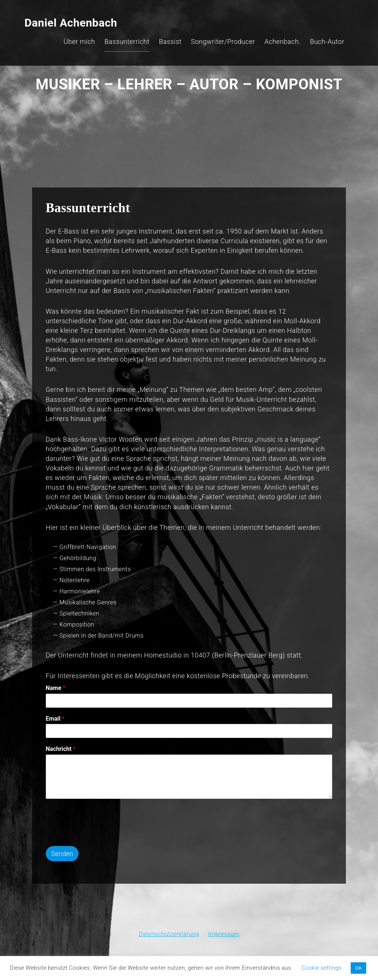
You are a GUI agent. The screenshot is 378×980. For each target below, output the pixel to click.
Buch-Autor (333, 32)
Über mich (85, 32)
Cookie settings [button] (322, 968)
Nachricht (65, 748)
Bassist (176, 32)
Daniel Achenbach (65, 13)
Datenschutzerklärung (169, 926)
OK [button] (358, 968)
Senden (66, 853)
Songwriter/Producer (228, 32)
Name (60, 686)
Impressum (224, 926)
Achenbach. (288, 32)
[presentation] (106, 833)
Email (59, 717)
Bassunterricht (133, 32)
